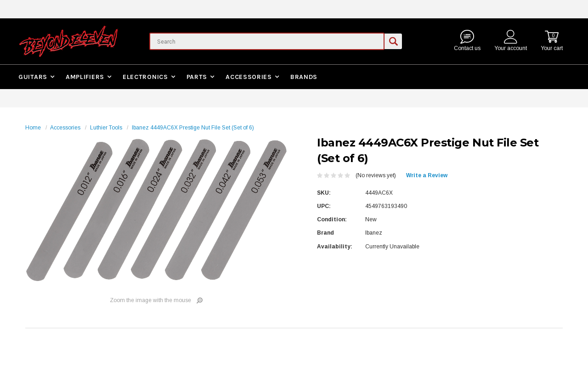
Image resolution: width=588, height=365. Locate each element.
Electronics (145, 77)
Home (33, 128)
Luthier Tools (106, 128)
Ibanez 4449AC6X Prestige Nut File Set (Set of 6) (193, 128)
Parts (197, 77)
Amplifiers (85, 77)
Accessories (249, 77)
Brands (304, 77)
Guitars (33, 77)
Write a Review (427, 175)
